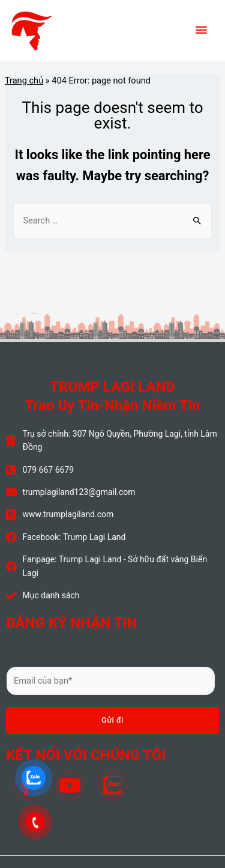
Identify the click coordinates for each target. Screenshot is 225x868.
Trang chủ (24, 80)
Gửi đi (112, 720)
